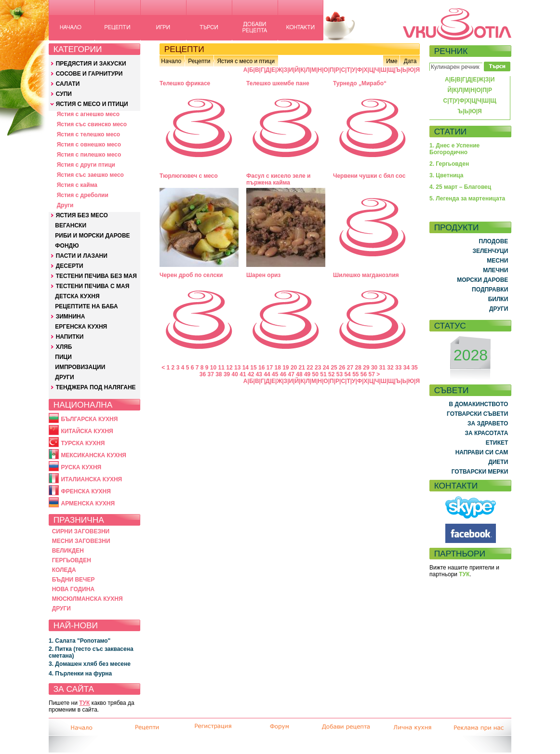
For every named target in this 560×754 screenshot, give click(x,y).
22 (310, 368)
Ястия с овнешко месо (89, 145)
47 (291, 374)
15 (253, 368)
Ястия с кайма (77, 185)
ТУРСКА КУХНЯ (83, 443)
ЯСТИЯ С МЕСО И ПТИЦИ (92, 104)
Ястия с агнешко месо (88, 114)
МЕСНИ (497, 261)
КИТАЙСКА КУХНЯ (87, 431)
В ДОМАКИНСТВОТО (478, 404)
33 (398, 368)
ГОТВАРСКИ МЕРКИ (480, 472)
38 (219, 374)
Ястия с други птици (86, 165)
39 (227, 374)
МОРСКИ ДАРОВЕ (482, 280)
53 (340, 374)
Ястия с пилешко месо (89, 155)
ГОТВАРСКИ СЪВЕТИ (477, 414)
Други (65, 205)
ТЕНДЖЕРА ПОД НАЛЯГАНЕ (96, 387)
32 (390, 368)
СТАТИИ (451, 132)
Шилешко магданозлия (366, 275)
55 (355, 374)
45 (275, 374)
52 (331, 374)
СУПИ (64, 94)
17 (270, 368)
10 (213, 368)
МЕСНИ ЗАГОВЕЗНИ (81, 541)
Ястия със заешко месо (90, 175)
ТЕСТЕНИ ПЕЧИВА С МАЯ (93, 286)
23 (318, 368)
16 (261, 368)
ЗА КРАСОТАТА (487, 433)
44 (267, 374)
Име (392, 61)
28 (358, 368)
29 (366, 368)
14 (246, 368)
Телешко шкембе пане (278, 83)
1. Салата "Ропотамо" (80, 641)
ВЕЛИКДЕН (68, 551)
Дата (410, 61)
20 (294, 368)
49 (307, 374)
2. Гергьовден (449, 164)
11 (221, 368)
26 (342, 368)
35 (414, 368)
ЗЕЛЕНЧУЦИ (490, 251)
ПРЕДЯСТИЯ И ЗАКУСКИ (91, 64)
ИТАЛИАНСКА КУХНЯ (91, 479)
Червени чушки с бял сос (369, 176)
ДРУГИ (64, 377)
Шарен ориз (263, 275)
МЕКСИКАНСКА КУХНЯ (93, 455)
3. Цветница (447, 175)
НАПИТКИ (70, 337)
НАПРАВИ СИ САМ (482, 452)
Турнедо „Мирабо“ (360, 83)
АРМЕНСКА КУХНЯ (88, 503)
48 (299, 374)
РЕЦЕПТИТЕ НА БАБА (86, 306)
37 (210, 374)
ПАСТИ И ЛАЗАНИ (82, 256)
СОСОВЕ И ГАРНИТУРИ (89, 74)
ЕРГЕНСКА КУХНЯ (81, 327)
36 (203, 374)
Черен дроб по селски (191, 275)
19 (286, 368)
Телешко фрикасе (185, 83)
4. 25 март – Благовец (460, 187)
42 (251, 374)
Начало (171, 61)
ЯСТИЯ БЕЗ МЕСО (82, 215)
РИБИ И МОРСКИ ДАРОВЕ (92, 236)
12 (229, 368)
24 (326, 368)
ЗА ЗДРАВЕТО (488, 423)
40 (235, 374)
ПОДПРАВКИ (490, 290)
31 (382, 368)
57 (372, 374)
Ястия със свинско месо (92, 124)
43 (259, 374)
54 (347, 374)
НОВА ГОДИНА (73, 589)
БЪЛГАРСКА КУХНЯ (89, 419)
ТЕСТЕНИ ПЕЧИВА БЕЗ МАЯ (96, 276)
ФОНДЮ (67, 246)
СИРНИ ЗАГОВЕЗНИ (81, 531)
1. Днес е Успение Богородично (454, 149)
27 (350, 368)
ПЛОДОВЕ (494, 241)
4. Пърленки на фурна (80, 674)
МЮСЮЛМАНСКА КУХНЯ (87, 599)
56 (364, 374)
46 (283, 374)
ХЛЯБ (64, 347)
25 (334, 368)
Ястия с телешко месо (89, 134)
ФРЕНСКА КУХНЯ (86, 491)
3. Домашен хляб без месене (90, 664)
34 (407, 368)
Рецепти (199, 61)
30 (374, 368)
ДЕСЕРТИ (70, 266)
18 (277, 368)
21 (302, 368)
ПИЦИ (63, 357)
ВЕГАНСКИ (71, 225)
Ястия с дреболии (83, 195)
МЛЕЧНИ (495, 270)
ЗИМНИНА (71, 317)
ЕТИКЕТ (497, 443)
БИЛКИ (498, 299)
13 (237, 368)
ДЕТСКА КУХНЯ (77, 296)
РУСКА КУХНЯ (81, 467)
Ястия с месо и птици (246, 61)
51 (323, 374)
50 (315, 374)
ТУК (84, 703)
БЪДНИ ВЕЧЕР (73, 580)
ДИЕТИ (498, 462)
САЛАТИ (68, 84)
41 (243, 374)
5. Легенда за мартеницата (467, 198)
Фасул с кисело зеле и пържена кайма (278, 179)
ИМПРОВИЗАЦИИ (80, 367)
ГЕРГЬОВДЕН (72, 560)
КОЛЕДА (64, 570)
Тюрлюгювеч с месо (189, 176)
